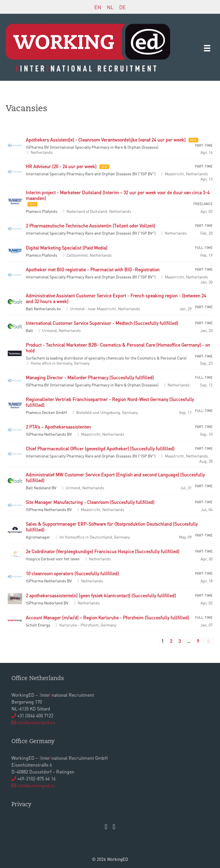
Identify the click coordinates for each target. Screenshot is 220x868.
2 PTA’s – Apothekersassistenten (59, 427)
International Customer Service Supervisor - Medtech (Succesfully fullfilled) (102, 323)
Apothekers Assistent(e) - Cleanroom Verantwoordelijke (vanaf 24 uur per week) (106, 140)
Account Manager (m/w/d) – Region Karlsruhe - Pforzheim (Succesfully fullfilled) (107, 618)
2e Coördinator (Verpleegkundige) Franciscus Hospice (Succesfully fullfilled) (103, 551)
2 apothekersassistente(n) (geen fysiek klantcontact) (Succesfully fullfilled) (101, 596)
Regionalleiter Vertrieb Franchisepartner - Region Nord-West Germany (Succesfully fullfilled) (110, 402)
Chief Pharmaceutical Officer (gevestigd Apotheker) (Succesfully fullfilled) (100, 449)
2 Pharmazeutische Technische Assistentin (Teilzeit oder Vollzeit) (91, 226)
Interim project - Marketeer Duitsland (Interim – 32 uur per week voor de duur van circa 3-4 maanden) (118, 195)
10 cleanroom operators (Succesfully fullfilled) (72, 574)
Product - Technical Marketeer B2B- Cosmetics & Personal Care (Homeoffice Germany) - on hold (118, 348)
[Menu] (207, 48)
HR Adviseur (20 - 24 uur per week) (61, 166)
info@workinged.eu (36, 722)
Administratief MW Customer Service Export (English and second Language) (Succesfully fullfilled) (115, 478)
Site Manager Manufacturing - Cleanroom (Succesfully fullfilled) (90, 502)
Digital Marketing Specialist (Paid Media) (67, 248)
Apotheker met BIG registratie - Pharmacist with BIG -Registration (93, 270)
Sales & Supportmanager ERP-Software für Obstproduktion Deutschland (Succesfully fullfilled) (112, 527)
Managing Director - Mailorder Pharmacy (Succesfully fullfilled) (90, 378)
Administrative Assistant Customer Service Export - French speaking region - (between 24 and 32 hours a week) (116, 299)
